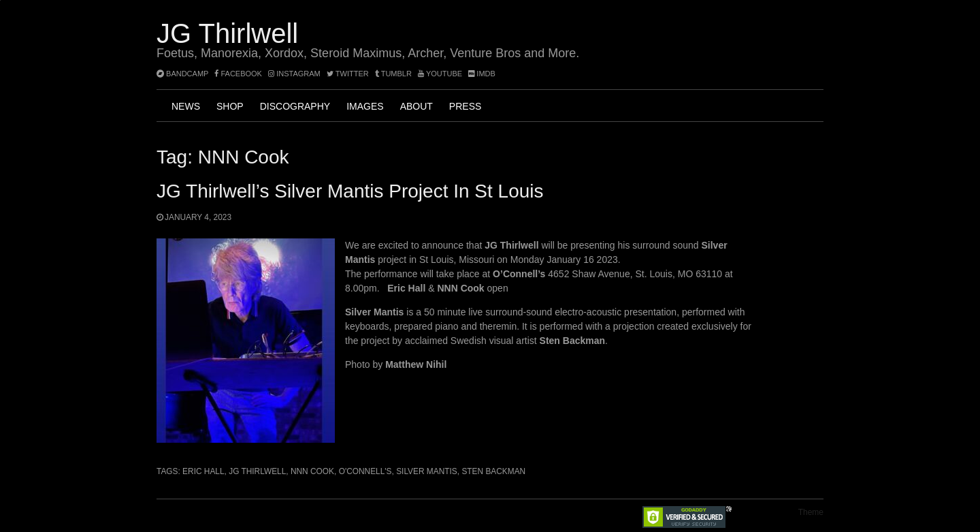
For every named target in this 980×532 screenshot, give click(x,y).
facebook (238, 74)
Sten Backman (493, 471)
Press (465, 106)
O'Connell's (365, 471)
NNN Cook (312, 471)
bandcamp (182, 74)
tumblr (394, 74)
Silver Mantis (427, 471)
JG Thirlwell (227, 33)
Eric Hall (203, 471)
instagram (294, 74)
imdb (482, 74)
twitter (348, 74)
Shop (230, 106)
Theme (811, 512)
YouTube (440, 74)
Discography (295, 106)
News (186, 106)
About (416, 106)
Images (365, 106)
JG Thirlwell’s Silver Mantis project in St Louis (350, 191)
